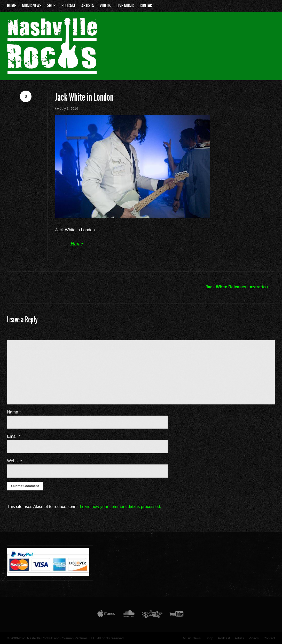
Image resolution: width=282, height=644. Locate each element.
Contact (147, 6)
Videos (105, 6)
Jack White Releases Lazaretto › (237, 287)
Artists (88, 6)
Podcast (68, 6)
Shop (51, 6)
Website (14, 461)
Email (14, 436)
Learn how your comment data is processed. (120, 507)
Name (14, 412)
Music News (32, 6)
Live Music (125, 6)
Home (11, 6)
